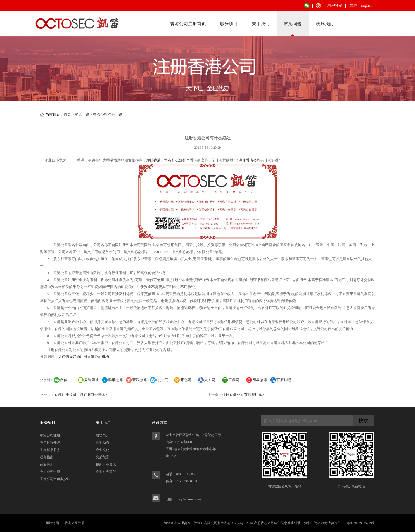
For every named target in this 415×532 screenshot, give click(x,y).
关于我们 (261, 24)
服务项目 (229, 24)
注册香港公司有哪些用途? (243, 395)
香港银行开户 (50, 443)
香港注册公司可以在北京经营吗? (81, 395)
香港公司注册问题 (108, 114)
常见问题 (293, 24)
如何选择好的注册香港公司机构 (84, 357)
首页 (67, 114)
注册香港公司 (250, 160)
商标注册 (47, 464)
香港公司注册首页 (188, 24)
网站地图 (52, 523)
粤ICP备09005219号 (361, 523)
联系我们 (324, 24)
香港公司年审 (50, 472)
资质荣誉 (103, 457)
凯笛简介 (103, 435)
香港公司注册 (50, 435)
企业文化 (103, 450)
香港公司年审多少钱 (55, 479)
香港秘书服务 (50, 450)
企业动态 (103, 443)
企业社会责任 (106, 472)
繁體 (354, 5)
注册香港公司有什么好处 (166, 160)
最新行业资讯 (106, 464)
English (367, 5)
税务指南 (47, 457)
